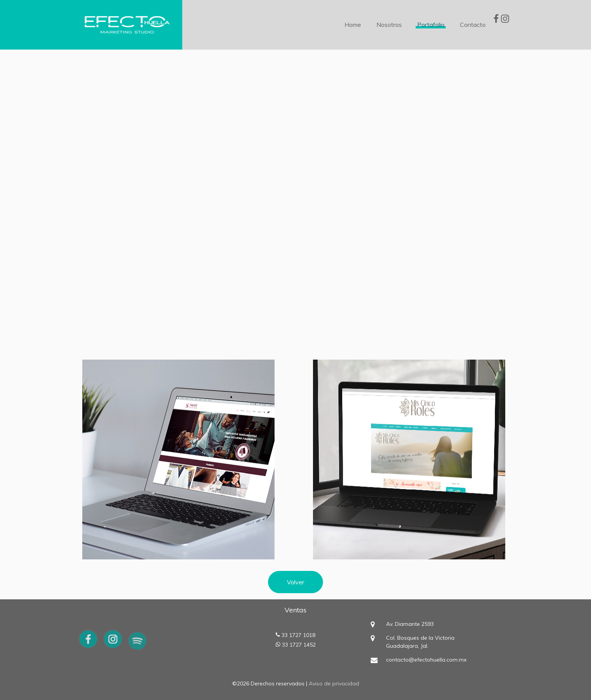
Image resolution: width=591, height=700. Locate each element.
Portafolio (431, 25)
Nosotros (389, 25)
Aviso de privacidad (334, 683)
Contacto (473, 25)
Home (353, 25)
